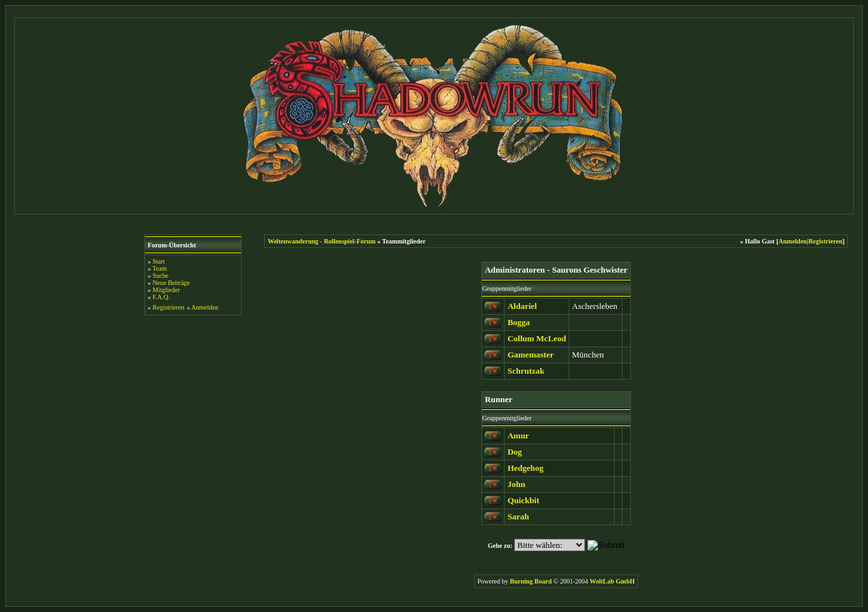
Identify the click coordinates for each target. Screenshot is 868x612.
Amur (518, 436)
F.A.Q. (162, 297)
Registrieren (169, 307)
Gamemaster (530, 355)
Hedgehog (525, 468)
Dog (514, 452)
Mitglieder (166, 290)
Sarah (518, 516)
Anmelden (205, 307)
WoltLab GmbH (612, 581)
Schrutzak (526, 371)
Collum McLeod (537, 338)
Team (159, 268)
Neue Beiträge (171, 283)
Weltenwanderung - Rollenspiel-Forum (322, 241)
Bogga (519, 322)
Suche (161, 276)
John (516, 484)
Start (159, 261)
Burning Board (531, 581)
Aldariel (522, 306)
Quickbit (523, 500)
